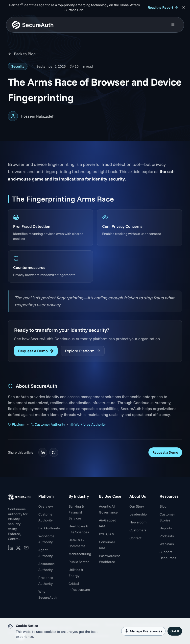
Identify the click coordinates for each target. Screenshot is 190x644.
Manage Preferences (143, 631)
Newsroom (138, 522)
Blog (163, 506)
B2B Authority (49, 528)
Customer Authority (48, 424)
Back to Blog (22, 54)
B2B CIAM (107, 534)
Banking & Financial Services (76, 512)
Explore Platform (83, 351)
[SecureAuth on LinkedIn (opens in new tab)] (10, 548)
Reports (166, 528)
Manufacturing (80, 554)
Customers (138, 530)
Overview (46, 506)
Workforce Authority (88, 424)
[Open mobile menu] (173, 25)
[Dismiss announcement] (184, 7)
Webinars (167, 544)
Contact (135, 538)
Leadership (138, 514)
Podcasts (167, 536)
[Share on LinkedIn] (43, 452)
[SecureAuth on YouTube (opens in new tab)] (26, 548)
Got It (175, 631)
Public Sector (79, 562)
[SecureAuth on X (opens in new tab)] (18, 548)
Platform (17, 424)
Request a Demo (36, 351)
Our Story (137, 506)
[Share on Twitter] (54, 452)
